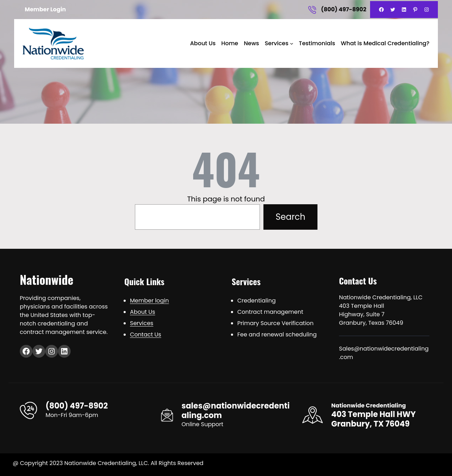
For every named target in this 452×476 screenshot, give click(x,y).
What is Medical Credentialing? (385, 43)
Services (277, 43)
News (251, 43)
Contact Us (145, 334)
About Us (203, 43)
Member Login (45, 9)
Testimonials (317, 43)
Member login (149, 301)
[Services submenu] (292, 43)
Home (230, 43)
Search (290, 217)
